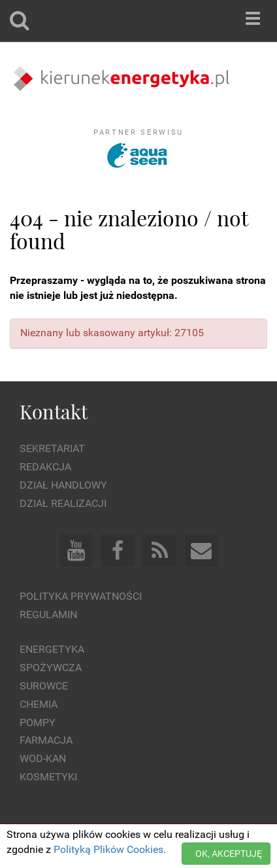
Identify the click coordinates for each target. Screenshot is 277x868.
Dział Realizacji (63, 503)
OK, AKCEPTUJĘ (229, 854)
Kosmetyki (48, 777)
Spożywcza (51, 668)
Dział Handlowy (63, 485)
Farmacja (46, 740)
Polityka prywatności (81, 596)
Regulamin (48, 615)
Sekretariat (52, 448)
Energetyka (52, 649)
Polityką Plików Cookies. (110, 849)
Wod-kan (43, 758)
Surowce (44, 686)
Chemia (39, 704)
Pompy (38, 722)
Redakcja (45, 467)
